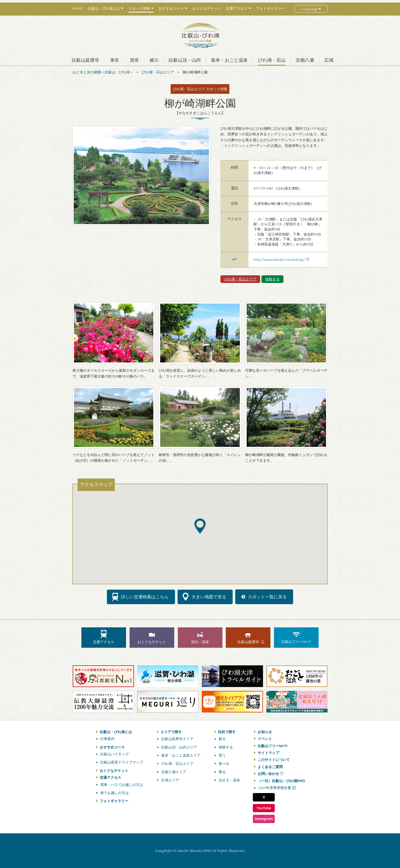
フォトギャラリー (270, 9)
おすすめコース (112, 747)
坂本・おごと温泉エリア (181, 755)
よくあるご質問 (270, 767)
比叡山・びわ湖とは (116, 732)
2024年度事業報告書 (275, 788)
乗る (222, 772)
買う (222, 755)
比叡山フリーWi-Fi (273, 746)
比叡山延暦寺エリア (177, 739)
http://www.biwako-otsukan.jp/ (279, 260)
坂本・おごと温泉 (229, 60)
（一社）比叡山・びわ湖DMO (281, 781)
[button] (200, 526)
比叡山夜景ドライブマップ (122, 762)
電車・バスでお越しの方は (122, 785)
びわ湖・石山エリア (158, 72)
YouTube (264, 808)
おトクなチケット (207, 9)
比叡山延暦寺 (85, 60)
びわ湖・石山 (272, 60)
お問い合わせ (268, 774)
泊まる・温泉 (229, 780)
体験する (272, 279)
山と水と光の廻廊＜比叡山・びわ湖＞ (103, 72)
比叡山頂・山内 (185, 60)
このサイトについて (274, 760)
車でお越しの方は (115, 793)
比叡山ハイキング (115, 754)
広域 (329, 60)
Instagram (264, 819)
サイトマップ (268, 753)
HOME (78, 9)
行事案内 (107, 739)
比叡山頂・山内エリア (179, 747)
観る (222, 739)
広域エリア (170, 780)
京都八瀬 (305, 60)
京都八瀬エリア (174, 772)
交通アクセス (110, 778)
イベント (265, 739)
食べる (224, 763)
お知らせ (265, 732)
